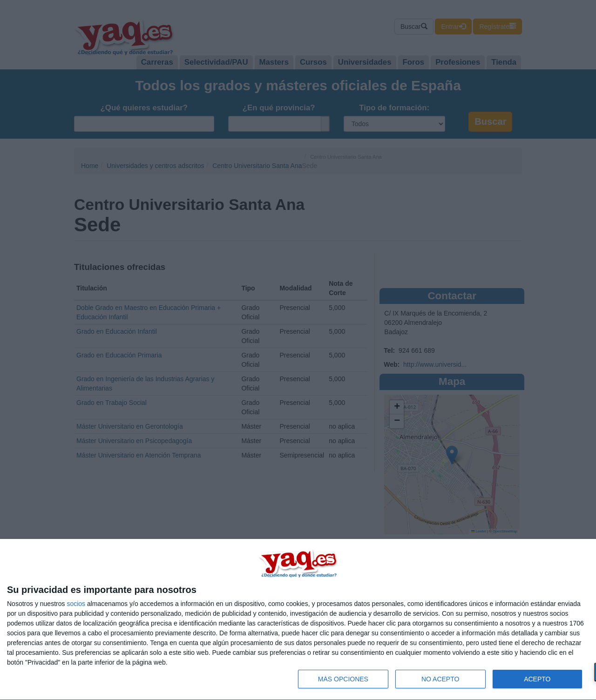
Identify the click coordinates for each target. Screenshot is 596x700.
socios (76, 604)
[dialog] (298, 620)
